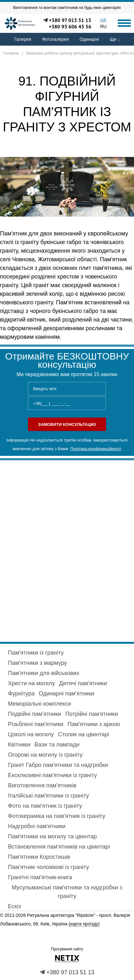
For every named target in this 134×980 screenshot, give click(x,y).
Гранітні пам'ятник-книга (40, 877)
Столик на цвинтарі (84, 734)
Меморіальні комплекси (39, 704)
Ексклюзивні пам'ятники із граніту (53, 775)
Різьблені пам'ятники (36, 724)
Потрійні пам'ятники (92, 714)
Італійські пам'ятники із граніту (49, 796)
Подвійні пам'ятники (35, 714)
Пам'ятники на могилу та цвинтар (52, 836)
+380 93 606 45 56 (70, 26)
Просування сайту (67, 949)
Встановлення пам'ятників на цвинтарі (59, 847)
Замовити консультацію (67, 424)
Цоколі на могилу (31, 734)
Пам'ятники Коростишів (39, 857)
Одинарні (89, 39)
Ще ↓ (115, 39)
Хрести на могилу (32, 683)
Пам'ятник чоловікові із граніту (49, 867)
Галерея (23, 39)
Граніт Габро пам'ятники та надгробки (58, 765)
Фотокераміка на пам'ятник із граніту (57, 816)
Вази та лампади (57, 745)
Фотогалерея (55, 39)
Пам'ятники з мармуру (38, 663)
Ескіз (14, 906)
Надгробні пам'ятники (37, 826)
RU (103, 26)
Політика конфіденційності (96, 449)
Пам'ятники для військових (44, 673)
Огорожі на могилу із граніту (45, 755)
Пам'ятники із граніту (36, 653)
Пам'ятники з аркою (94, 724)
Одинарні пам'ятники (67, 694)
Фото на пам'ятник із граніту (45, 806)
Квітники (19, 745)
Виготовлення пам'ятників (42, 785)
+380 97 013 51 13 (70, 20)
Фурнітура (21, 694)
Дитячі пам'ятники (83, 683)
